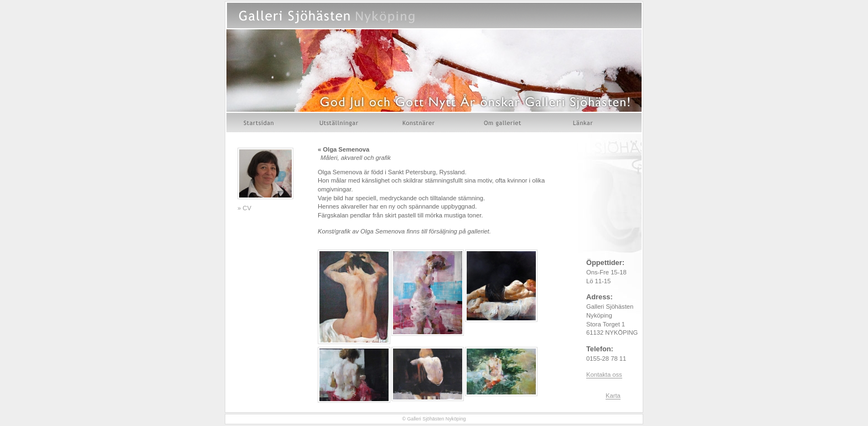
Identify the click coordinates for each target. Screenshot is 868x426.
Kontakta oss (604, 375)
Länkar (583, 123)
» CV (244, 208)
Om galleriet (504, 123)
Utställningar (339, 123)
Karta (613, 396)
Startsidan (260, 123)
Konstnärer (419, 123)
